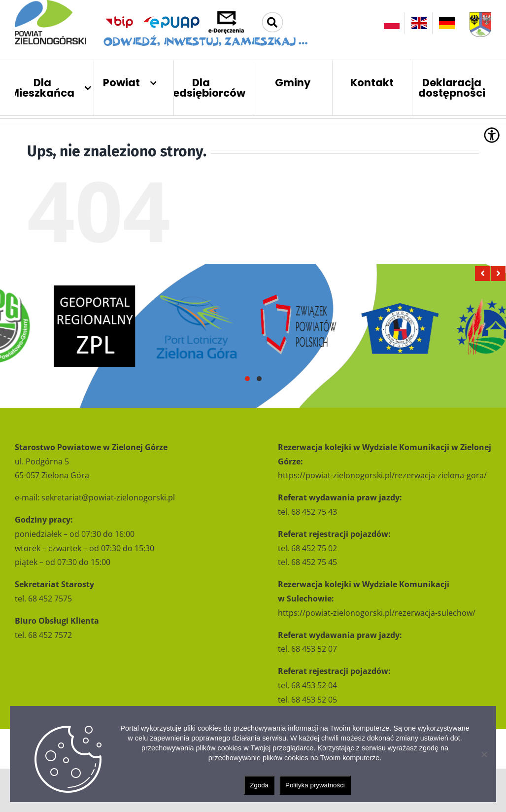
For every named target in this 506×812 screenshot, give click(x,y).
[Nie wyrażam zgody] (484, 754)
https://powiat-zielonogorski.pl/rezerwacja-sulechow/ (377, 613)
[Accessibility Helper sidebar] (492, 135)
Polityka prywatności (315, 785)
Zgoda (259, 785)
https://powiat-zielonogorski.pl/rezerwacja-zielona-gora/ (382, 475)
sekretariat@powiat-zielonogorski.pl (108, 497)
